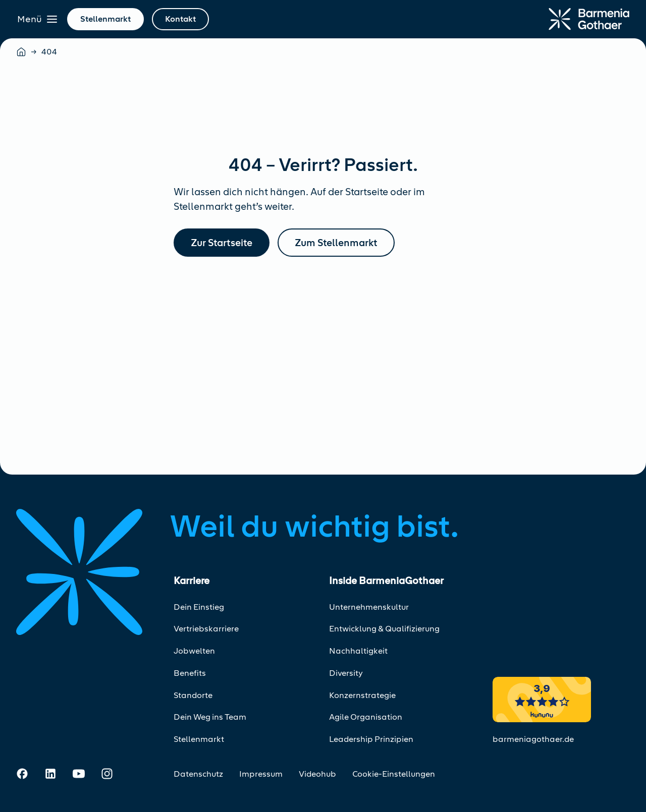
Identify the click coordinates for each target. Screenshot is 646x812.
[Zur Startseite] (589, 19)
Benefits (190, 673)
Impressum (261, 774)
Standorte (193, 695)
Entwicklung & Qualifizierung (384, 629)
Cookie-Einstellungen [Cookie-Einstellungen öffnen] (394, 774)
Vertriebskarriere (206, 629)
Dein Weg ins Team (210, 717)
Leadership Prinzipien (371, 739)
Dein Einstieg (199, 607)
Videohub (317, 774)
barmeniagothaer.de (533, 739)
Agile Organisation (366, 717)
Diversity (346, 673)
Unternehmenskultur (369, 607)
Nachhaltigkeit (358, 651)
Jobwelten (194, 651)
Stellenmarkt (199, 739)
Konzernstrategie (362, 695)
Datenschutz (198, 774)
